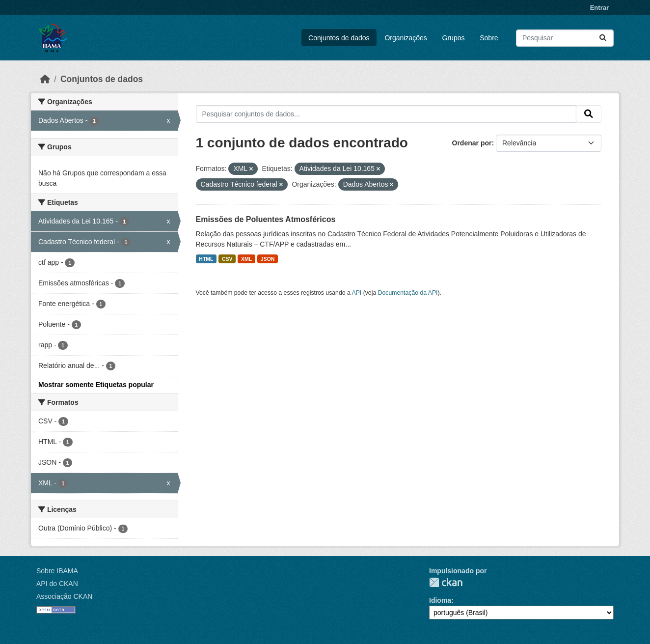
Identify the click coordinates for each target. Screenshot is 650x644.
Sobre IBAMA (57, 571)
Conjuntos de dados (339, 38)
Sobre (489, 38)
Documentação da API (408, 293)
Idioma (440, 600)
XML (246, 259)
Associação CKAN (64, 596)
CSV (227, 259)
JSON (268, 259)
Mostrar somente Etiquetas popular (96, 385)
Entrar (599, 8)
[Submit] (603, 38)
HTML (206, 259)
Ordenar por (472, 143)
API (357, 293)
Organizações (406, 38)
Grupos (454, 38)
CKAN (446, 582)
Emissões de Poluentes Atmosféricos (266, 219)
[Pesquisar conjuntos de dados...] (565, 38)
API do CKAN (57, 584)
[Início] (45, 79)
